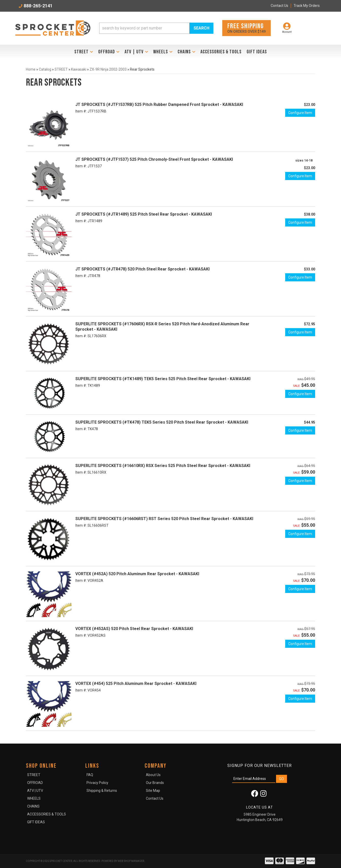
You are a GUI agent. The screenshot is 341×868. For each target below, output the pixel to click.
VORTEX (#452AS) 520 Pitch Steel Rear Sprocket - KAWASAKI (134, 629)
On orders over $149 (246, 28)
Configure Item (300, 113)
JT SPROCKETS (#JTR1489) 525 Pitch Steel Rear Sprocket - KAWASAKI (144, 214)
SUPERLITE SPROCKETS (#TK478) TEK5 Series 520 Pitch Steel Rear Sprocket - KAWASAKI (162, 422)
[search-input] (144, 28)
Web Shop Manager (131, 861)
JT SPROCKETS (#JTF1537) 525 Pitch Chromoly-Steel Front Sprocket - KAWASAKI (154, 159)
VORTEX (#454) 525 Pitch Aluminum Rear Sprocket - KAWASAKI (136, 684)
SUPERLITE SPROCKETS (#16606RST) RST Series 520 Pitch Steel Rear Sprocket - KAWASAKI (164, 519)
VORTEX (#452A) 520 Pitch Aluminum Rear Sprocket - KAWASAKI (137, 574)
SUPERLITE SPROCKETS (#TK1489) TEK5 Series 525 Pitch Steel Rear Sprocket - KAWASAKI (163, 379)
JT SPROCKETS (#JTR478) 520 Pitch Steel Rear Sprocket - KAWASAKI (142, 269)
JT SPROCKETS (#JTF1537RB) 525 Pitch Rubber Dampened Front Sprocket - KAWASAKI (159, 105)
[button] (156, 28)
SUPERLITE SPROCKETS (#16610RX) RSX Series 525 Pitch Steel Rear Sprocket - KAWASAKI (163, 466)
